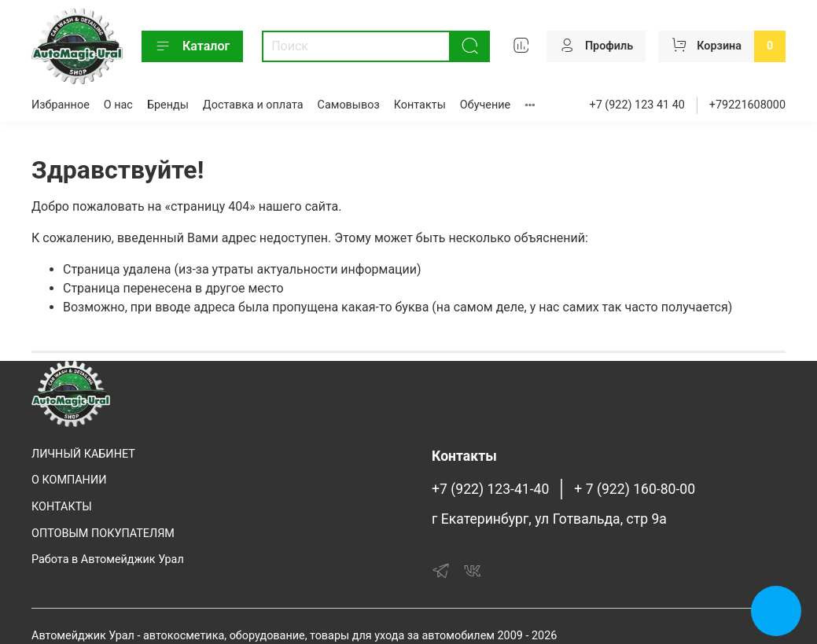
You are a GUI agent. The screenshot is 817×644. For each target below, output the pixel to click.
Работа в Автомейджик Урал (108, 559)
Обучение (485, 105)
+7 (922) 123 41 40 (637, 105)
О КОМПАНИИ (69, 480)
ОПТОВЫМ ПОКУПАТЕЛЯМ (103, 534)
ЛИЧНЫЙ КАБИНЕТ (83, 454)
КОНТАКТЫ (62, 507)
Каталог (192, 46)
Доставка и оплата (253, 105)
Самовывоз (349, 105)
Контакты (420, 105)
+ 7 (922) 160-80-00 (635, 489)
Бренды (168, 105)
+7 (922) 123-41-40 (490, 489)
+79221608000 (747, 105)
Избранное (61, 105)
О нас (118, 105)
